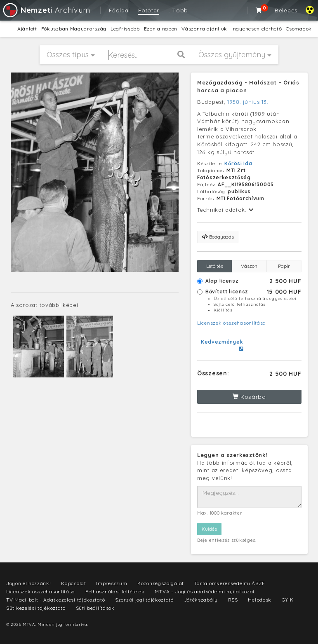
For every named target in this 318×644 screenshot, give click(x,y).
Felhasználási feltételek (115, 591)
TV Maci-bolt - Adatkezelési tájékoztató (55, 600)
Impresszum (112, 583)
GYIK (288, 600)
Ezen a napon (161, 29)
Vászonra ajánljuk (204, 29)
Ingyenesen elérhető (257, 29)
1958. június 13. (248, 102)
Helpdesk (260, 600)
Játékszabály (201, 600)
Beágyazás (218, 237)
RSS (233, 600)
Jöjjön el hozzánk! (29, 583)
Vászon (249, 266)
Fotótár (149, 10)
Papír (284, 266)
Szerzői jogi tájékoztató (144, 600)
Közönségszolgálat (161, 583)
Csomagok (299, 29)
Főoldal (119, 10)
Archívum (46, 10)
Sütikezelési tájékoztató (36, 608)
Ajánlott (27, 29)
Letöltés (215, 266)
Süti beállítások (95, 608)
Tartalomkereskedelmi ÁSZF (230, 583)
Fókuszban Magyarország (74, 29)
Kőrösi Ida (238, 163)
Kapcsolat (73, 583)
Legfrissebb (125, 29)
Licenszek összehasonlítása (232, 323)
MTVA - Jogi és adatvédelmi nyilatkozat (205, 591)
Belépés (286, 10)
